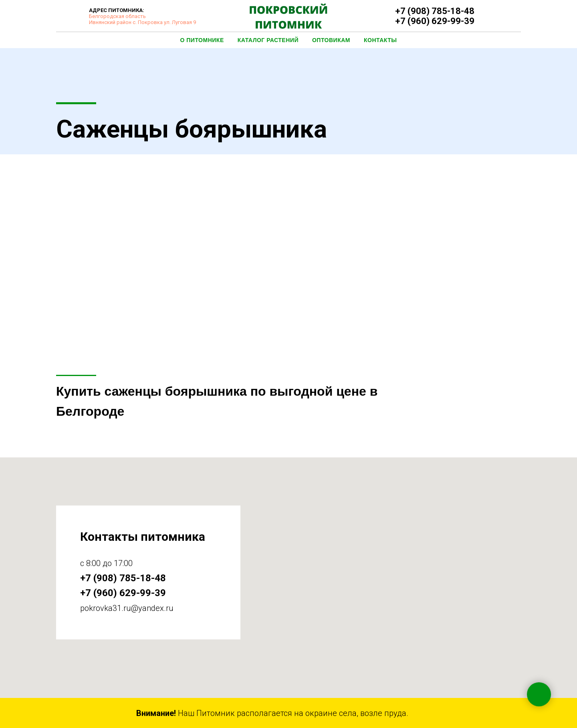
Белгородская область (117, 16)
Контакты (380, 40)
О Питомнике (202, 40)
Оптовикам (331, 40)
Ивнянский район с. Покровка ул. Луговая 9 (142, 22)
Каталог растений (268, 40)
